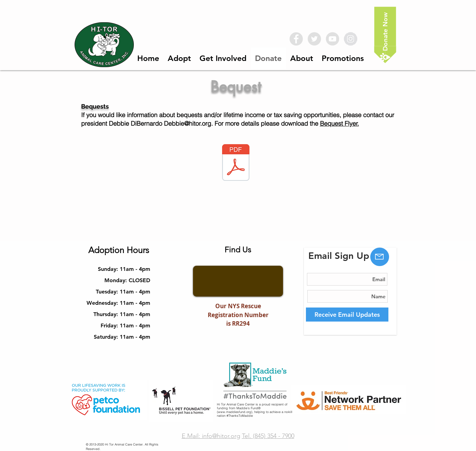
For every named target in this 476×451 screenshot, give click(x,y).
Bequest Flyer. (339, 123)
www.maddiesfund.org (235, 412)
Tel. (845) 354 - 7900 (268, 436)
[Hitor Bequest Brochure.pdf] (236, 163)
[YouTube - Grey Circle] (332, 39)
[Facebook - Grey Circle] (296, 39)
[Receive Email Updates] (347, 315)
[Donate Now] (385, 35)
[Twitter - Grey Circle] (314, 39)
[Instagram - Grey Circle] (351, 39)
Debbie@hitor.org (188, 123)
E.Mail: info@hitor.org (211, 436)
